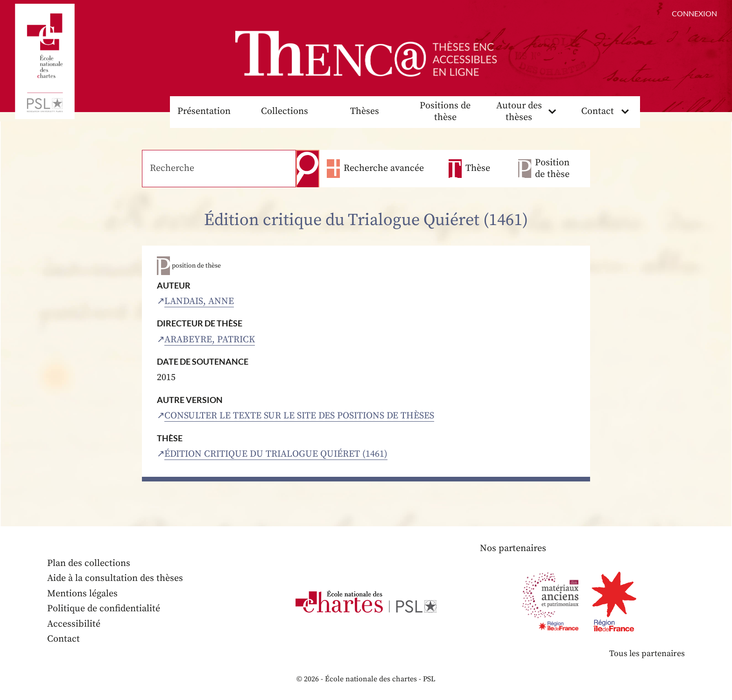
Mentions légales (82, 594)
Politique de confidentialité (104, 609)
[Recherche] (219, 169)
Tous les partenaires (647, 654)
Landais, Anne (199, 301)
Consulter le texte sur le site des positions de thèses (299, 416)
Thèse (478, 168)
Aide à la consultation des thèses (115, 578)
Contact (598, 111)
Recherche (308, 169)
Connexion (694, 13)
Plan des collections (89, 563)
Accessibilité (74, 624)
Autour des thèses (519, 112)
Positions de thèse (445, 112)
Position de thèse (552, 169)
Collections (285, 111)
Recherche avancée (384, 168)
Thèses (365, 111)
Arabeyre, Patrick (210, 340)
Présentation (204, 111)
